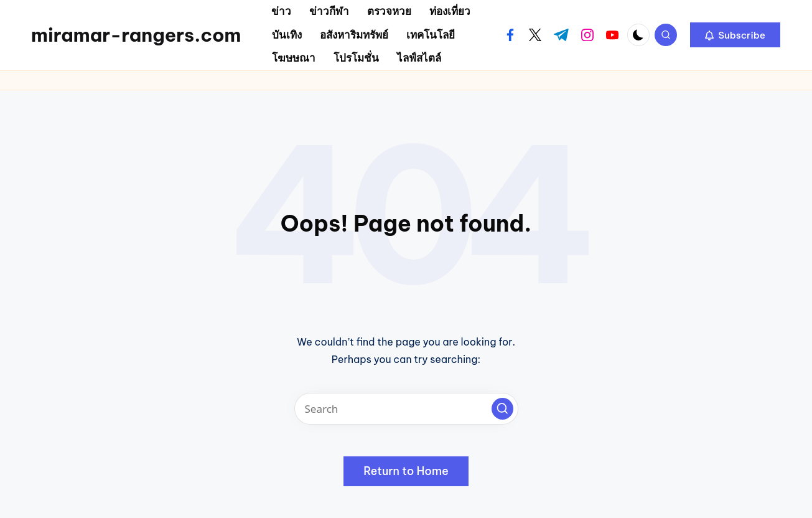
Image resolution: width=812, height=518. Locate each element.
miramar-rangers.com (136, 35)
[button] (735, 35)
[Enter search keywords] (406, 409)
